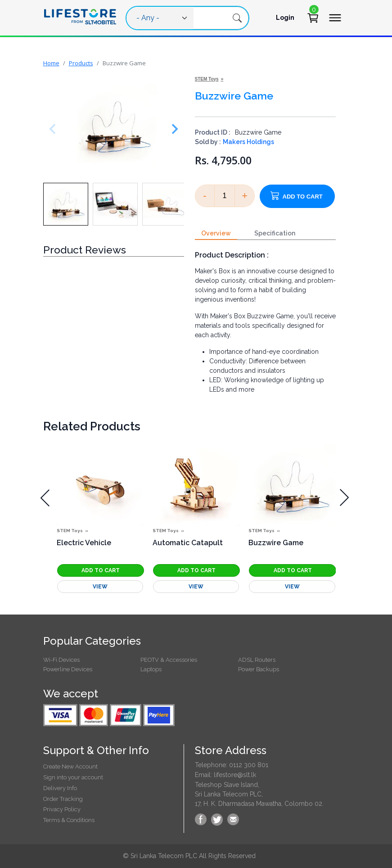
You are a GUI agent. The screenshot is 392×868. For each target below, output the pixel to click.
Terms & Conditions (69, 820)
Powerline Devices (68, 669)
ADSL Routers (257, 660)
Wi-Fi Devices (61, 660)
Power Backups (259, 669)
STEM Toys (207, 79)
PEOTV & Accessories (169, 660)
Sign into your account (73, 777)
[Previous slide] (54, 129)
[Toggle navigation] (335, 18)
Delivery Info (60, 788)
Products (81, 63)
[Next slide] (173, 129)
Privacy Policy (62, 809)
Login (285, 18)
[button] (66, 204)
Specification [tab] (275, 233)
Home (51, 63)
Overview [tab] (216, 233)
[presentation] (45, 498)
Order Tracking (63, 799)
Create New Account (70, 766)
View (100, 587)
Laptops (151, 669)
